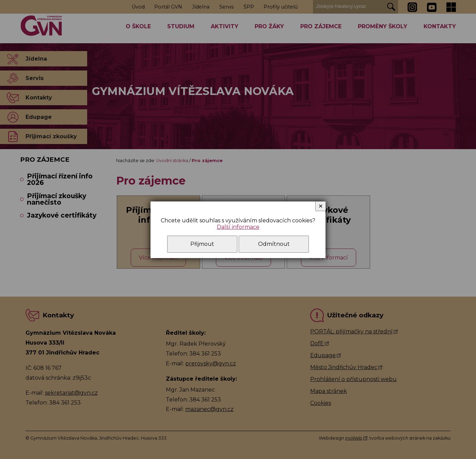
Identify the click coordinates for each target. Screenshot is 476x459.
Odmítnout (274, 244)
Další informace (238, 227)
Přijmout (202, 244)
